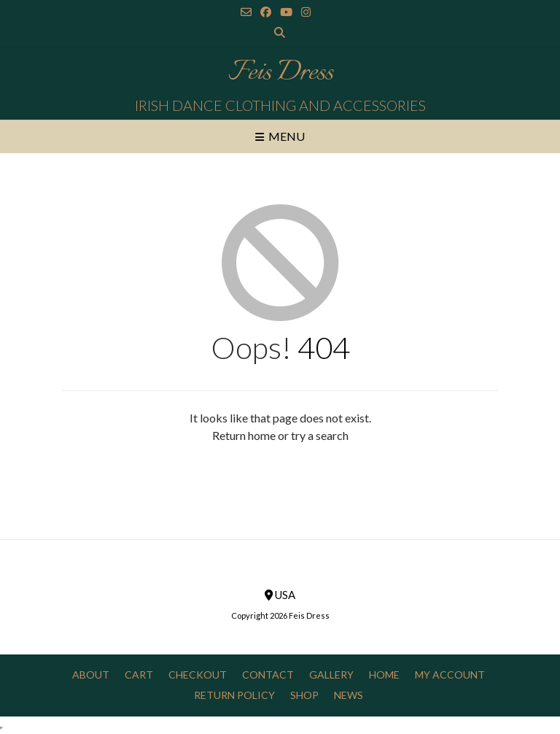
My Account (450, 675)
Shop (304, 695)
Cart (139, 675)
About (91, 675)
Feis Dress (280, 73)
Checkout (198, 675)
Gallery (331, 675)
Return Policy (234, 695)
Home (384, 675)
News (349, 695)
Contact (268, 675)
